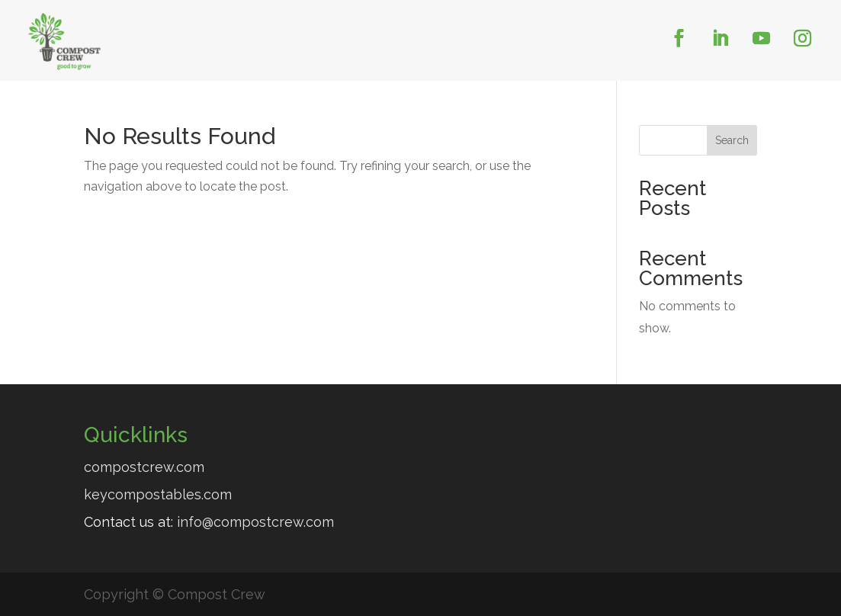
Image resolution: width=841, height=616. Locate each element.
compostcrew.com (144, 467)
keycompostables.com (158, 494)
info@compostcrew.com (255, 522)
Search (732, 140)
